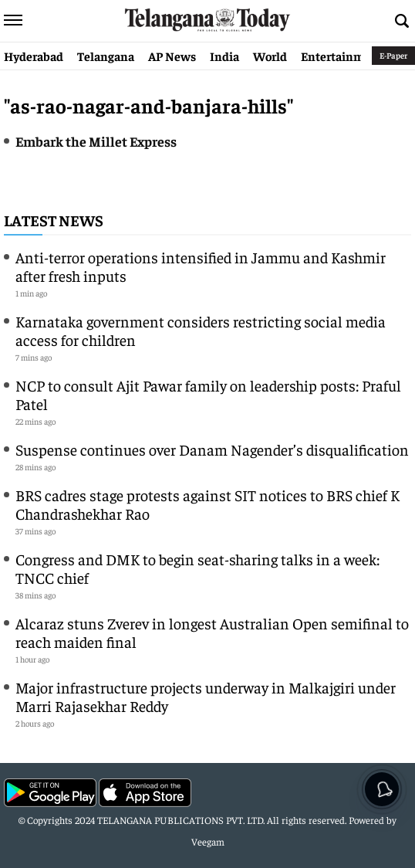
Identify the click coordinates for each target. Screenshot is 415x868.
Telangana (106, 56)
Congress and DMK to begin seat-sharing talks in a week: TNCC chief (197, 568)
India (224, 56)
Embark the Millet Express (96, 141)
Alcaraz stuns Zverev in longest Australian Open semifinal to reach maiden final (212, 632)
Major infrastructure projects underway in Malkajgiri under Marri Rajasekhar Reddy (206, 696)
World (270, 56)
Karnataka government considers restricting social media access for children (201, 330)
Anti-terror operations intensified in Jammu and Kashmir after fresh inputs (201, 266)
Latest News (54, 220)
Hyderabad (34, 56)
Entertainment (342, 56)
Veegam (208, 841)
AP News (172, 56)
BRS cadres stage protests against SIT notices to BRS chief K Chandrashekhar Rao (207, 504)
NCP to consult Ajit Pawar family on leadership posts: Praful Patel (208, 394)
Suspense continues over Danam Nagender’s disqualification (212, 449)
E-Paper (393, 55)
